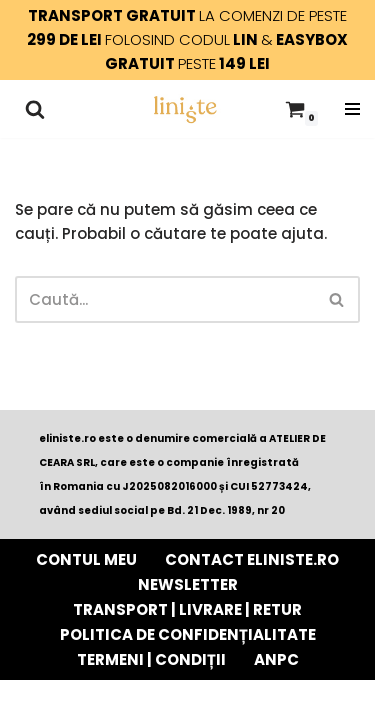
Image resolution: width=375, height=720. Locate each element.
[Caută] (35, 109)
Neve (82, 699)
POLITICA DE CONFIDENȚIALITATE (188, 634)
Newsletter (188, 584)
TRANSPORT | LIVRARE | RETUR (187, 609)
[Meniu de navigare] (352, 109)
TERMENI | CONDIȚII (151, 659)
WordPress (270, 699)
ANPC (276, 659)
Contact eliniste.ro (252, 559)
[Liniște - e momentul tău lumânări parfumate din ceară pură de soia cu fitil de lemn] (185, 109)
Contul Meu (86, 559)
